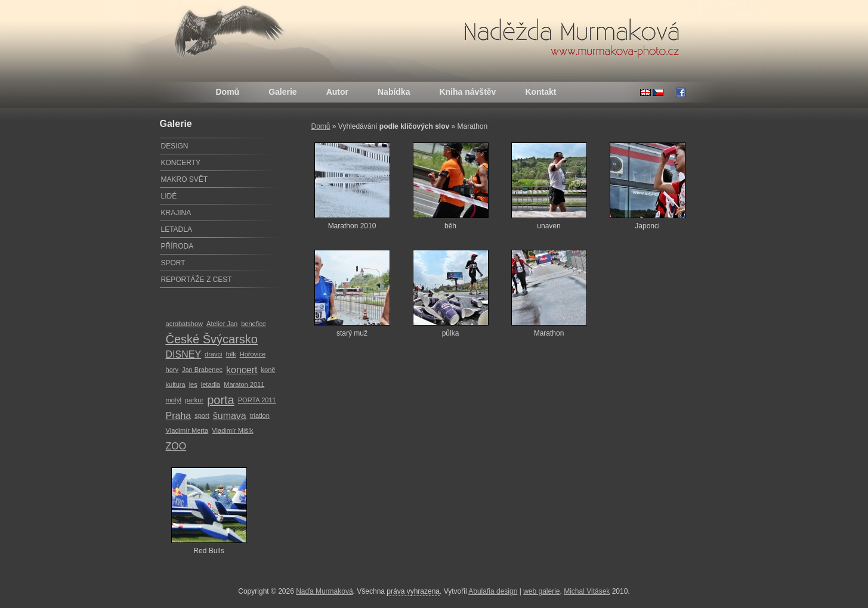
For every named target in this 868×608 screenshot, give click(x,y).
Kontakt (540, 92)
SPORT (173, 263)
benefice (254, 324)
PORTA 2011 (257, 400)
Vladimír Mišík (232, 430)
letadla (211, 384)
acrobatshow (185, 324)
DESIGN (175, 146)
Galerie (282, 92)
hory (172, 370)
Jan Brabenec (202, 370)
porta (221, 400)
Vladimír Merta (187, 430)
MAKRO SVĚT (185, 179)
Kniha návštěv (467, 92)
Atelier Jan (222, 324)
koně (268, 370)
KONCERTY (181, 163)
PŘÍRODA (177, 246)
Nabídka (394, 92)
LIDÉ (169, 196)
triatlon (260, 415)
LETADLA (177, 229)
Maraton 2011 (244, 384)
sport (202, 415)
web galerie (541, 591)
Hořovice (253, 354)
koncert (242, 370)
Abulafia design (493, 591)
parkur (194, 400)
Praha (179, 416)
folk (231, 354)
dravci (213, 354)
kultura (176, 384)
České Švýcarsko (212, 339)
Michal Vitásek (587, 591)
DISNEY (184, 354)
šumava (230, 416)
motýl (174, 400)
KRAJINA (176, 213)
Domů (228, 92)
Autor (337, 92)
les (193, 384)
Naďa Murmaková (324, 591)
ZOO (176, 446)
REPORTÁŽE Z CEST (197, 280)
